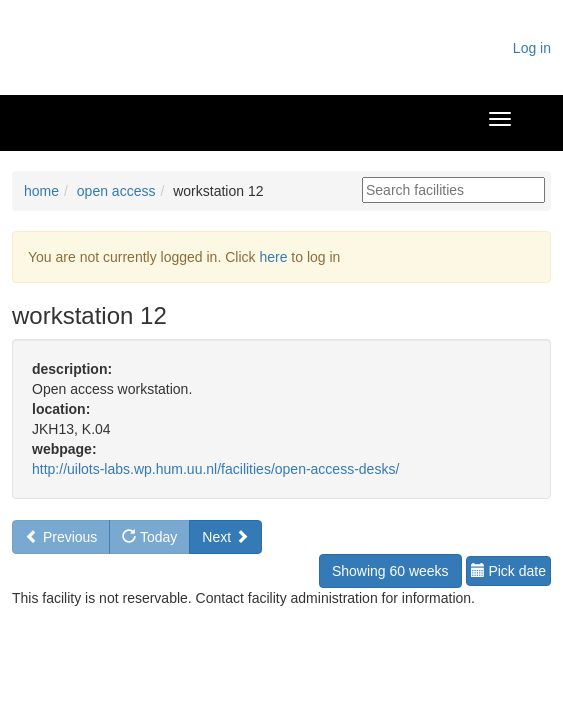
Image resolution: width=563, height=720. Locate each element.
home (41, 191)
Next (225, 537)
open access (116, 191)
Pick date (508, 571)
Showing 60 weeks (390, 571)
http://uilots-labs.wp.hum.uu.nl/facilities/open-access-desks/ (215, 469)
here (273, 257)
